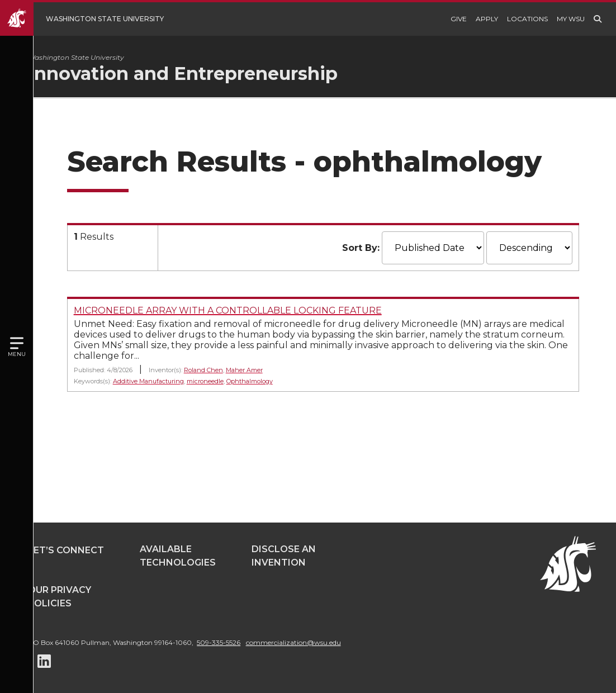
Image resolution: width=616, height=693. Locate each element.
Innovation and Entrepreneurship (204, 73)
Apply (487, 19)
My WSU (571, 19)
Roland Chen (225, 370)
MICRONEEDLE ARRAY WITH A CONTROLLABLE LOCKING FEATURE (249, 310)
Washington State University (97, 57)
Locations (527, 19)
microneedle (226, 381)
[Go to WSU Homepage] (90, 19)
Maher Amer (266, 370)
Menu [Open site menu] (17, 354)
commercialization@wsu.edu (293, 642)
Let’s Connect (66, 550)
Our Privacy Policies (60, 597)
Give (459, 19)
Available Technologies (178, 556)
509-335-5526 (219, 642)
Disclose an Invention (284, 556)
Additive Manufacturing (170, 381)
